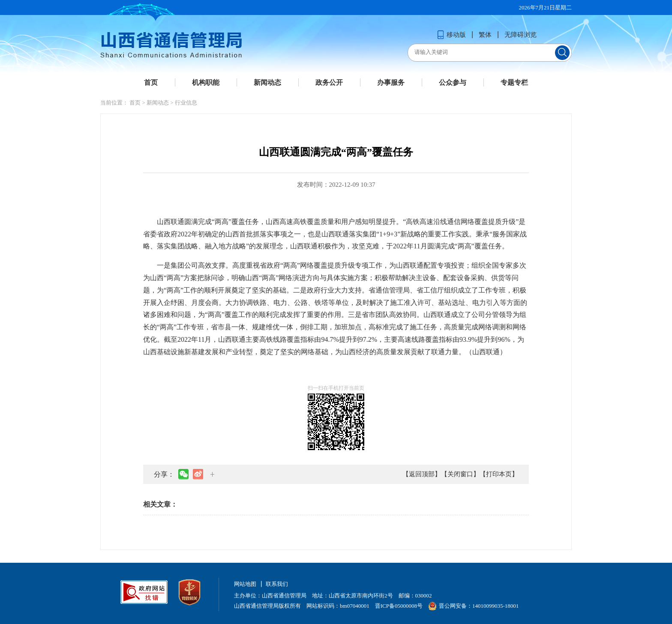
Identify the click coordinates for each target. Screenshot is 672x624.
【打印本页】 (499, 474)
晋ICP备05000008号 (399, 606)
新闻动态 (267, 82)
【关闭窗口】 (460, 474)
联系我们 (277, 584)
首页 (151, 82)
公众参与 (453, 82)
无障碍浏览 (520, 35)
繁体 (485, 35)
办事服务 (391, 82)
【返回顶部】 (422, 474)
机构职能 (206, 82)
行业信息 (186, 103)
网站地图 (245, 584)
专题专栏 (514, 82)
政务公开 (329, 82)
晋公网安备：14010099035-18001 (473, 606)
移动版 (451, 35)
